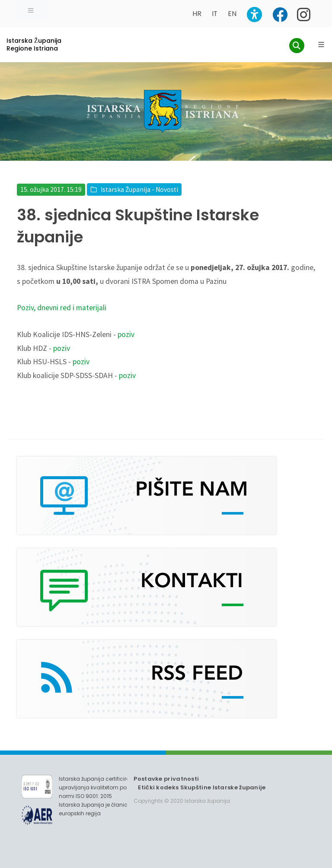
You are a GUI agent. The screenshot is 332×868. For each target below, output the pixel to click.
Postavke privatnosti (166, 779)
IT (215, 14)
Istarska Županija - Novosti (139, 189)
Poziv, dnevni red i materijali (62, 308)
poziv (126, 334)
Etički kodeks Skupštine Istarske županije (202, 787)
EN (232, 14)
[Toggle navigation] (31, 10)
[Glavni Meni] (321, 45)
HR (197, 14)
